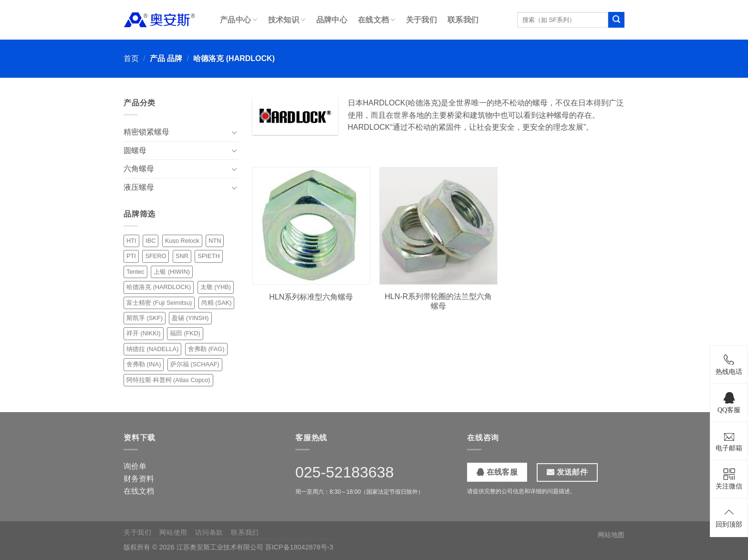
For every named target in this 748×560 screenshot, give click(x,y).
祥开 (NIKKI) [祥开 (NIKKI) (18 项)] (144, 333)
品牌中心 (332, 20)
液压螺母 (139, 187)
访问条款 (209, 532)
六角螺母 (139, 169)
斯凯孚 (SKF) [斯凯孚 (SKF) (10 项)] (145, 318)
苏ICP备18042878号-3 (299, 547)
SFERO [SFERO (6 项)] (156, 256)
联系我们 (463, 20)
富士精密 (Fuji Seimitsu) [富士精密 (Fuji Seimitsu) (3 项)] (159, 303)
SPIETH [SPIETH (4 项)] (208, 256)
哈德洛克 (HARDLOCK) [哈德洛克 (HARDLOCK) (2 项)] (159, 287)
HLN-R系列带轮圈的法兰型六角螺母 (439, 301)
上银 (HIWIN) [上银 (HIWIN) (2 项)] (172, 272)
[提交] (616, 20)
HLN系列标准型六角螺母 (311, 297)
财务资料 (139, 479)
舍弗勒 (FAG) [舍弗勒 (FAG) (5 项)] (206, 349)
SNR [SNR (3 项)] (182, 256)
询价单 (135, 466)
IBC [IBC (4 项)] (151, 241)
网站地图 (611, 535)
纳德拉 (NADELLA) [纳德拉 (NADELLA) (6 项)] (152, 349)
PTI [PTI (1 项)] (131, 256)
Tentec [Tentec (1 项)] (135, 272)
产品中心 (239, 20)
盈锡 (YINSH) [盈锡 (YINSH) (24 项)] (190, 318)
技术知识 (287, 20)
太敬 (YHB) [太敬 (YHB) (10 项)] (216, 287)
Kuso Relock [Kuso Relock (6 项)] (182, 241)
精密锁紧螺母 (146, 132)
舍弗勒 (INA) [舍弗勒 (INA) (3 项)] (144, 364)
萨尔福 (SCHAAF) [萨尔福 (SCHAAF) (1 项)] (195, 364)
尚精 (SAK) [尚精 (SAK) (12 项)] (217, 303)
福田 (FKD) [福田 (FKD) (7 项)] (185, 333)
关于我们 (421, 20)
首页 (131, 58)
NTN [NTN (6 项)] (215, 241)
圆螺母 (135, 150)
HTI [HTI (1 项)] (131, 241)
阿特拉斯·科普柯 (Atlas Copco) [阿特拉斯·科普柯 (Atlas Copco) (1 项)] (168, 380)
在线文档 (377, 20)
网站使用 (173, 532)
